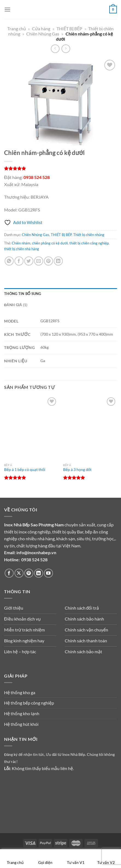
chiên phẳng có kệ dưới (50, 243)
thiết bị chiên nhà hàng (22, 249)
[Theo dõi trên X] (19, 573)
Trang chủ (17, 29)
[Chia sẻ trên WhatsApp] (9, 261)
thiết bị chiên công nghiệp (89, 243)
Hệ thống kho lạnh (22, 713)
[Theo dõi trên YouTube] (48, 573)
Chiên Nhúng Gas (43, 34)
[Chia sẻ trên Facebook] (19, 261)
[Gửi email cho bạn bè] (39, 261)
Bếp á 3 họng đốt (77, 470)
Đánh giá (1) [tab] (16, 305)
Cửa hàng (41, 29)
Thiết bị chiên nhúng (89, 235)
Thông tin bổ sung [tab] (23, 294)
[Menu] (7, 9)
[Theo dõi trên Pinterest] (29, 573)
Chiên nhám (21, 243)
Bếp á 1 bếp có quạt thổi (25, 470)
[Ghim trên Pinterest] (48, 261)
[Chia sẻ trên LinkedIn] (58, 261)
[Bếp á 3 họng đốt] (90, 428)
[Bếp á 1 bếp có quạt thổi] (31, 428)
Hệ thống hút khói (21, 724)
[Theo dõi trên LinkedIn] (39, 573)
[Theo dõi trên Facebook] (9, 573)
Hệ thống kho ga (20, 692)
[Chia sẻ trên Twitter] (29, 261)
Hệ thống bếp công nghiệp (29, 703)
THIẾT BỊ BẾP (69, 29)
